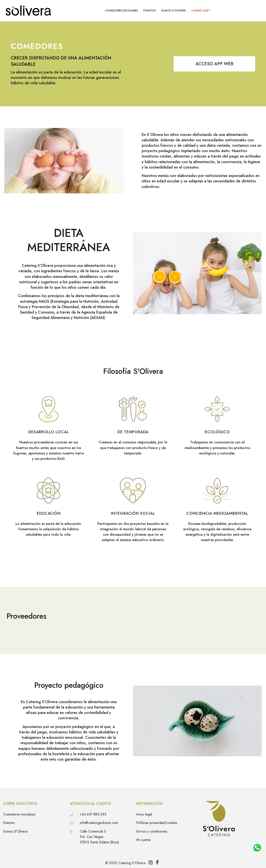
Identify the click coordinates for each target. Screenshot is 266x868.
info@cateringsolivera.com (99, 823)
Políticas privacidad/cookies (157, 823)
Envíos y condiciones (152, 831)
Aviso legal (144, 814)
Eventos (9, 823)
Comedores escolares (19, 814)
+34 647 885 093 (93, 814)
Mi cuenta (143, 840)
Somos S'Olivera (15, 831)
